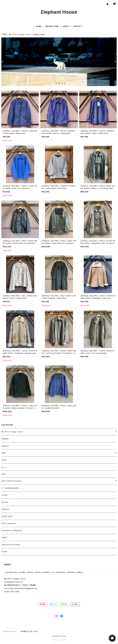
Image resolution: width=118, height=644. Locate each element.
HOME (39, 26)
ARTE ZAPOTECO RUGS (11, 481)
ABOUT (66, 26)
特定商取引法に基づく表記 (29, 631)
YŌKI (3, 453)
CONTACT (77, 26)
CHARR (4, 552)
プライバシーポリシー (10, 631)
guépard (5, 446)
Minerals (5, 502)
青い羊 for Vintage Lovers (20, 34)
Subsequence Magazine (12, 530)
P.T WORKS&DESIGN (10, 488)
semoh (4, 460)
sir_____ (4, 467)
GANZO (4, 537)
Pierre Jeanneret (9, 523)
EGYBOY (5, 495)
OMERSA (5, 439)
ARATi (4, 474)
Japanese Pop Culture (11, 545)
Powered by (59, 640)
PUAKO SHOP (7, 516)
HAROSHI (5, 509)
